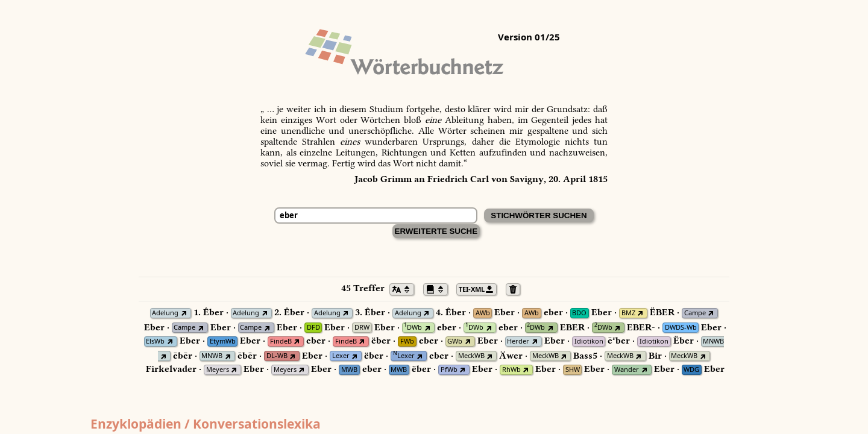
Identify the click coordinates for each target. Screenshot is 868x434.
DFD (313, 328)
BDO (579, 313)
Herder (518, 341)
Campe (695, 313)
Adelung (165, 313)
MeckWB (471, 356)
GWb (455, 341)
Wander (627, 370)
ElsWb (155, 341)
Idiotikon (589, 341)
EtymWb (223, 341)
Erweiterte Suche (436, 231)
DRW (362, 328)
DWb (413, 328)
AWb (483, 313)
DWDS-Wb (681, 328)
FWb (407, 341)
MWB (349, 370)
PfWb (449, 370)
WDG (691, 370)
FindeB (281, 341)
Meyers (218, 370)
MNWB (713, 341)
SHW (573, 370)
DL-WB (277, 356)
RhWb (511, 370)
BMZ (628, 313)
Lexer (341, 356)
